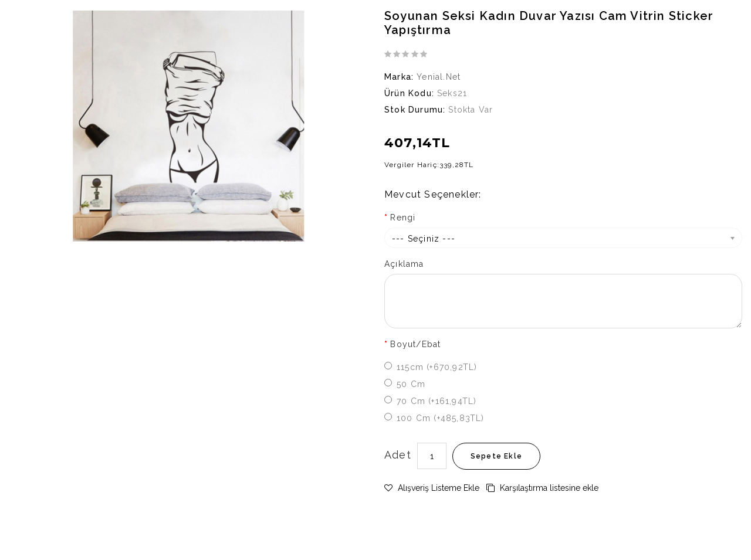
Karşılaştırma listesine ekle (542, 488)
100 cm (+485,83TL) (441, 418)
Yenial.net (439, 77)
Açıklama (404, 264)
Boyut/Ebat (415, 344)
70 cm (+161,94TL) (437, 401)
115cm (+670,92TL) (437, 367)
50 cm (411, 384)
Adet (398, 455)
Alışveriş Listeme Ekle (432, 488)
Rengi (403, 218)
